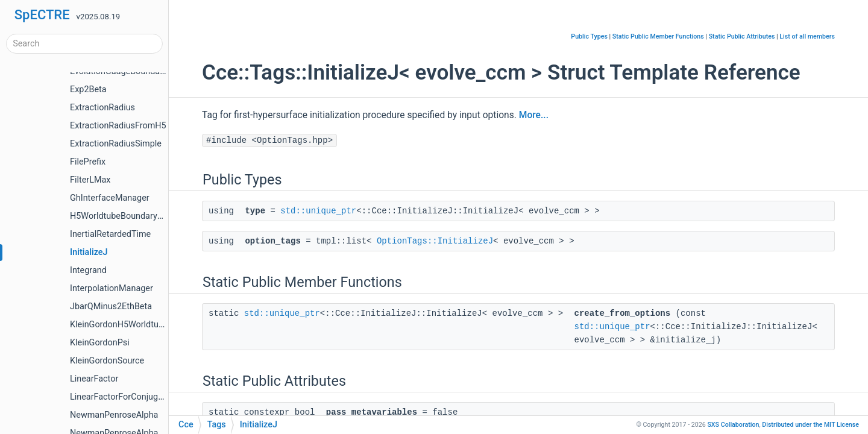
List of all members (807, 36)
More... (534, 115)
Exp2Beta (88, 90)
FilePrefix (88, 162)
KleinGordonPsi (100, 343)
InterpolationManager (112, 288)
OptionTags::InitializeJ (435, 241)
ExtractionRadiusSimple (116, 144)
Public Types (589, 36)
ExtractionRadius (102, 108)
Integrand (88, 270)
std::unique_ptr (318, 211)
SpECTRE (42, 15)
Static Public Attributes (742, 36)
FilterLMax (90, 180)
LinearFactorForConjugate (120, 397)
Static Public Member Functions (658, 36)
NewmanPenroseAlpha (114, 415)
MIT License (810, 425)
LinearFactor (94, 379)
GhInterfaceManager (110, 198)
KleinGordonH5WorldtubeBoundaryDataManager (163, 325)
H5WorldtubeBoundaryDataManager (140, 216)
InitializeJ (89, 252)
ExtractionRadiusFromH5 (118, 126)
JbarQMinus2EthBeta (111, 307)
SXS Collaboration (733, 425)
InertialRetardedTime (110, 234)
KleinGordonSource (107, 361)
